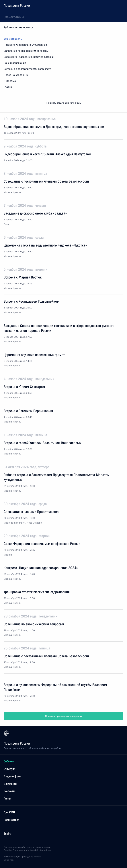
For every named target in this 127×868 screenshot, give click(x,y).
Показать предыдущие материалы (63, 716)
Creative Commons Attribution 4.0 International (27, 850)
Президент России (17, 5)
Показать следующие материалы (64, 103)
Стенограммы (14, 17)
